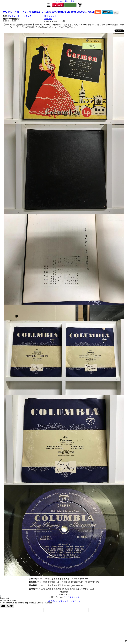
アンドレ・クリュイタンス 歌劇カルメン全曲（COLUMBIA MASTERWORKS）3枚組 (48, 12)
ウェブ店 (48, 19)
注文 (116, 13)
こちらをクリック (71, 597)
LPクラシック (50, 16)
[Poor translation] (10, 606)
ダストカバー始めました (64, 1)
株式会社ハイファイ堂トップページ (64, 601)
